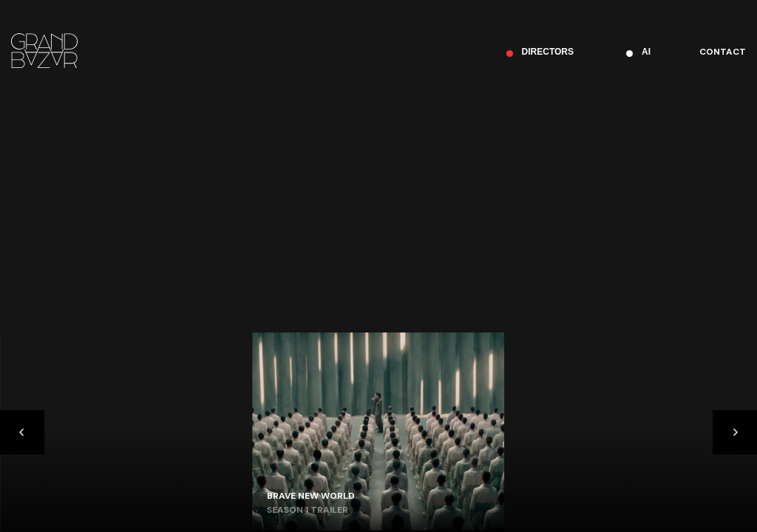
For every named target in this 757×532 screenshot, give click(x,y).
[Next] (735, 432)
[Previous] (22, 432)
